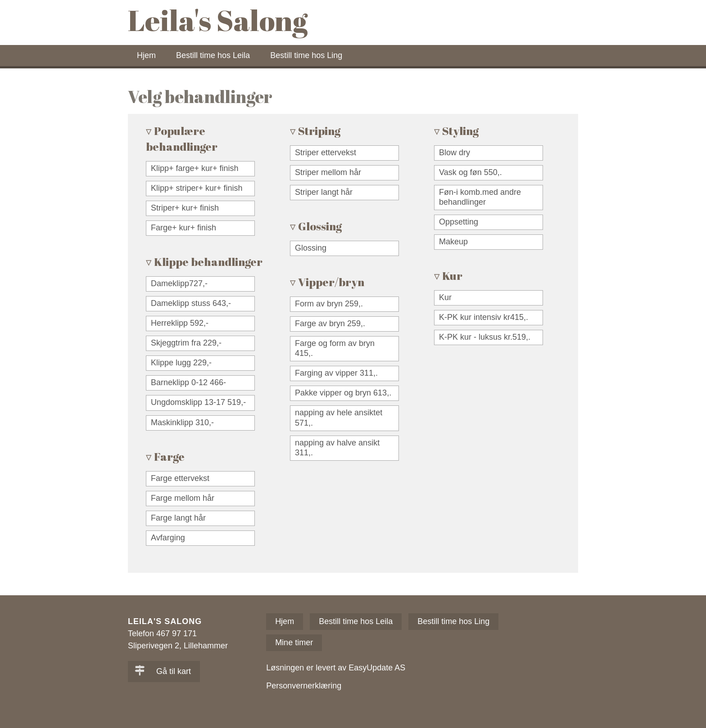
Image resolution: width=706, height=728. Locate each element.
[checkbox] (200, 169)
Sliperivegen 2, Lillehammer (178, 646)
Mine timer (294, 643)
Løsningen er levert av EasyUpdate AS (336, 668)
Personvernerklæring (304, 686)
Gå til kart (163, 671)
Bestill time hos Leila (213, 55)
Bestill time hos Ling (306, 55)
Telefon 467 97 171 (162, 634)
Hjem (146, 55)
